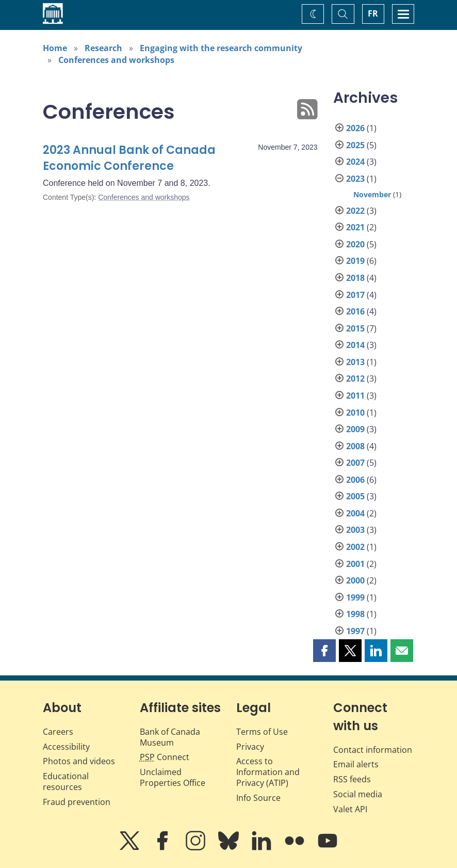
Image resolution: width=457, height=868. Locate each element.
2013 (355, 362)
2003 (355, 530)
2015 (355, 328)
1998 (355, 614)
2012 (355, 378)
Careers (58, 732)
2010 (355, 413)
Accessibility (66, 747)
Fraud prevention (77, 802)
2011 (355, 396)
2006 (355, 480)
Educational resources (66, 782)
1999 (355, 597)
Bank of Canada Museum (170, 737)
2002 (355, 547)
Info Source (258, 798)
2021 (355, 227)
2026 (355, 128)
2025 (355, 145)
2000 (355, 580)
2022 (355, 211)
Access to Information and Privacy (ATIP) (268, 772)
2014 (355, 345)
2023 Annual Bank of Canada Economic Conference (129, 158)
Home (55, 48)
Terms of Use (262, 732)
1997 (355, 631)
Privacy (250, 747)
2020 (355, 244)
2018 (355, 278)
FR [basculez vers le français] (373, 13)
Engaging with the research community (221, 48)
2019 (355, 261)
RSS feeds (352, 779)
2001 (355, 564)
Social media (358, 794)
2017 (355, 295)
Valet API (350, 809)
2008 (355, 446)
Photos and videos (79, 761)
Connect (165, 757)
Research (103, 48)
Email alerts (356, 764)
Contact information (373, 750)
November (372, 194)
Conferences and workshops (116, 60)
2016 (355, 311)
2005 (355, 496)
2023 (355, 179)
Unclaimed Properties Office (173, 777)
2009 (355, 429)
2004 (355, 513)
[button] (324, 651)
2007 (355, 463)
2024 (355, 162)
